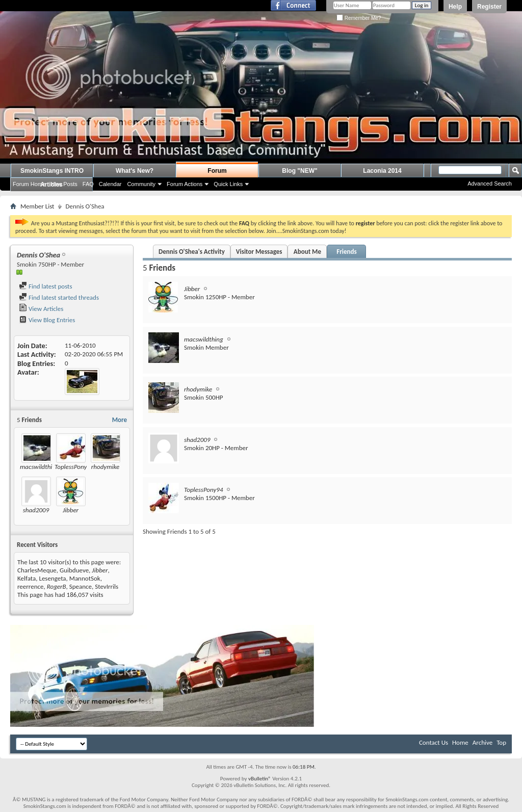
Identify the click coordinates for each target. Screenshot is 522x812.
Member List (37, 206)
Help (455, 7)
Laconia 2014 (382, 171)
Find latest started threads (59, 297)
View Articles (41, 309)
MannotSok (85, 578)
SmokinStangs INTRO (52, 171)
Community (141, 184)
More (120, 420)
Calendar (110, 184)
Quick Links (228, 184)
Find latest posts (46, 286)
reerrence (30, 586)
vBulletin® (260, 779)
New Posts (64, 184)
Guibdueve (74, 570)
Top (501, 742)
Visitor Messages (259, 252)
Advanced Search (490, 184)
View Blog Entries (47, 320)
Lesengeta (52, 578)
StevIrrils (107, 586)
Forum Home (29, 184)
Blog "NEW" (299, 171)
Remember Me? (359, 18)
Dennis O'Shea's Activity (192, 252)
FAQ (88, 184)
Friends (346, 252)
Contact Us (434, 742)
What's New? (135, 171)
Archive (482, 742)
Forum (217, 171)
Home (460, 742)
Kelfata (27, 578)
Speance (81, 586)
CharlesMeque (37, 570)
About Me (307, 252)
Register (489, 7)
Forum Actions (185, 184)
